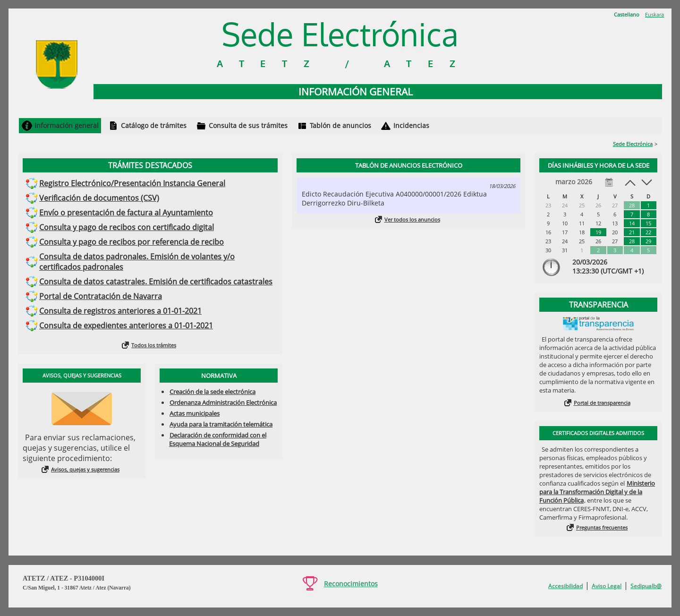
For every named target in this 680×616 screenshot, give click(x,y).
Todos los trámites (154, 345)
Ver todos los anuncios (412, 219)
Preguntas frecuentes (602, 527)
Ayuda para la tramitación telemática (221, 424)
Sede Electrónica (633, 144)
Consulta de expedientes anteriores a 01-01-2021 (126, 325)
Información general (67, 125)
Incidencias (411, 125)
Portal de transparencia (602, 403)
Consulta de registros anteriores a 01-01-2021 (120, 311)
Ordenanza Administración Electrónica (223, 402)
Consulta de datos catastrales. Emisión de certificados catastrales (156, 282)
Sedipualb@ (646, 586)
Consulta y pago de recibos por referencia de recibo (132, 242)
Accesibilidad (565, 586)
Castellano (627, 14)
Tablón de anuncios (340, 125)
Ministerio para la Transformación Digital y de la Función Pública (597, 492)
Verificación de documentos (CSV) (99, 198)
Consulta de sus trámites (248, 125)
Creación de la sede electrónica (212, 392)
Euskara (654, 14)
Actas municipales (195, 413)
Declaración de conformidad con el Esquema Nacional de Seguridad (218, 439)
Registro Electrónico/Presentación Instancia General (132, 183)
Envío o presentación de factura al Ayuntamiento (126, 213)
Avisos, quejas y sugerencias (85, 469)
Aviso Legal (607, 586)
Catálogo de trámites (154, 125)
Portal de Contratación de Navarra (101, 296)
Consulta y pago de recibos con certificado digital (127, 227)
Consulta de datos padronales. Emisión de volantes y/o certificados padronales (137, 262)
